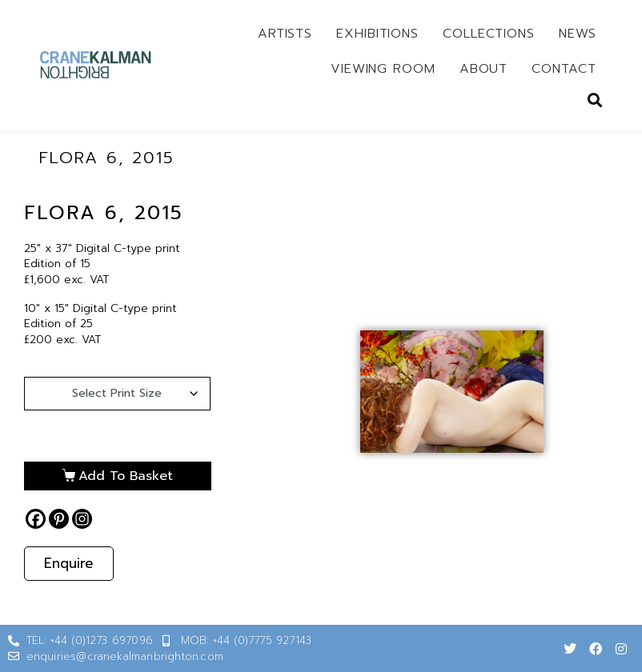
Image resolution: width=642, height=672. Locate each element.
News (578, 34)
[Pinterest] (59, 519)
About (484, 69)
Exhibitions (377, 34)
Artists (285, 34)
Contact (564, 69)
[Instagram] (82, 519)
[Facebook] (36, 519)
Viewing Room (383, 69)
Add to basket (126, 476)
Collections (489, 34)
